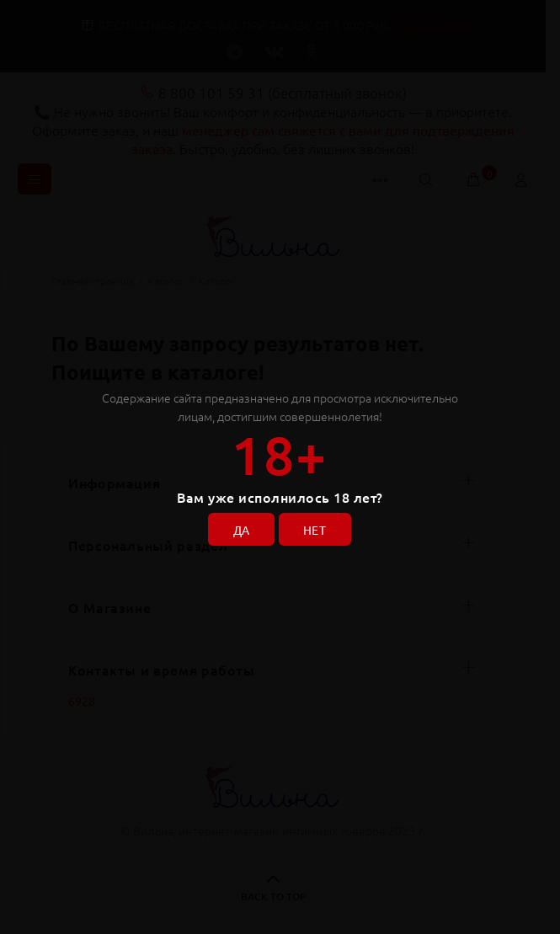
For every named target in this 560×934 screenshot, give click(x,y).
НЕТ (316, 529)
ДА (240, 529)
